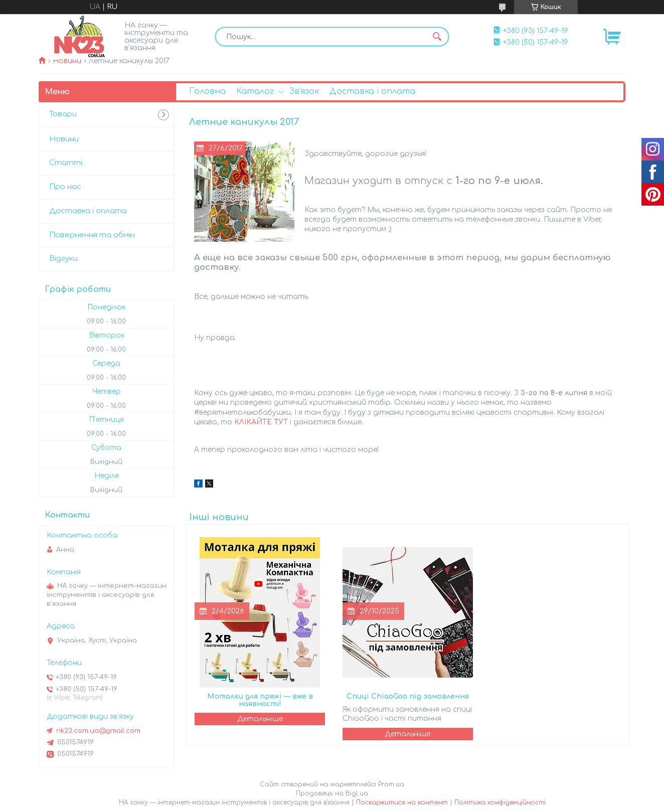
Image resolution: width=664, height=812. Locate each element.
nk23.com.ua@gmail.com (98, 731)
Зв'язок (304, 91)
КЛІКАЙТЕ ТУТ (261, 422)
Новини (67, 61)
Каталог (255, 91)
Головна (207, 91)
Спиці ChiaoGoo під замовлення (408, 696)
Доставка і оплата (372, 91)
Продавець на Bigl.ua (332, 793)
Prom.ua (391, 784)
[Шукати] (437, 37)
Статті (66, 163)
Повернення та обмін (92, 235)
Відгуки (63, 259)
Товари (63, 114)
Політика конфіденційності (500, 802)
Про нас (65, 187)
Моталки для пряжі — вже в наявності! (260, 700)
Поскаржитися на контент (402, 802)
